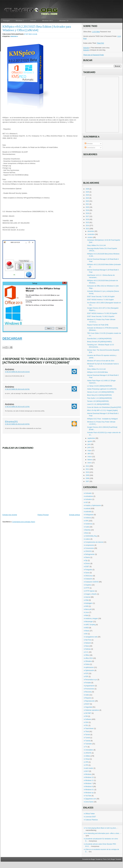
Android (33, 21)
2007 (87, 481)
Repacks (88, 698)
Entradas (89, 144)
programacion (90, 686)
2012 (87, 466)
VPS (87, 765)
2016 (87, 219)
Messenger (89, 622)
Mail (87, 615)
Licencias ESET (91, 817)
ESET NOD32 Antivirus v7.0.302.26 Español (102, 313)
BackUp (88, 530)
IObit (87, 600)
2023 (87, 198)
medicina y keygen (92, 619)
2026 (87, 189)
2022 (87, 201)
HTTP (87, 588)
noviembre (91, 234)
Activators (89, 499)
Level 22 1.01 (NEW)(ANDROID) (98, 404)
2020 (87, 207)
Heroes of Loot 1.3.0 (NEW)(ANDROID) (100, 392)
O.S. (87, 652)
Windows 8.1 (90, 790)
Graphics (88, 585)
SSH (87, 722)
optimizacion (90, 667)
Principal (6, 21)
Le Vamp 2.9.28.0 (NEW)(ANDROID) (100, 386)
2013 (87, 229)
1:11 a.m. (35, 34)
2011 (87, 469)
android (88, 509)
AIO (87, 502)
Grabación (89, 579)
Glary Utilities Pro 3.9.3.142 (96, 369)
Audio (87, 527)
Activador (88, 493)
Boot (87, 533)
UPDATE (88, 753)
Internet (88, 597)
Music (87, 631)
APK (87, 521)
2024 (87, 195)
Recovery (89, 692)
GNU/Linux (89, 576)
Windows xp (89, 793)
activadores (89, 496)
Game (87, 573)
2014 (87, 226)
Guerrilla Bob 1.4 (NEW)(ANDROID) (99, 339)
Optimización (90, 670)
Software (88, 719)
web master (89, 768)
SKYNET (88, 713)
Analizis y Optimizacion (93, 505)
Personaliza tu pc (91, 680)
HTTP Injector (90, 591)
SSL (87, 725)
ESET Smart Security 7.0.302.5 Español (101, 316)
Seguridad (89, 707)
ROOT (88, 704)
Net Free (88, 640)
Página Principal (43, 515)
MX (86, 634)
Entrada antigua (75, 515)
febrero (90, 460)
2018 (87, 213)
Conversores (90, 548)
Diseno (88, 557)
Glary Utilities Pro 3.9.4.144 (96, 245)
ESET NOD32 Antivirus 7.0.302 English (100, 300)
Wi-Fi (87, 771)
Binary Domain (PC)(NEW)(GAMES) (99, 342)
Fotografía (89, 570)
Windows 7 (20, 21)
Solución (86, 48)
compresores (90, 545)
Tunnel (88, 738)
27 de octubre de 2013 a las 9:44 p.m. (17, 424)
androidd (88, 512)
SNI (87, 716)
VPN (87, 762)
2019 (87, 210)
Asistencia (89, 524)
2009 (87, 475)
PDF (87, 677)
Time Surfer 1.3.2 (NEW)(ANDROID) (99, 398)
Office (87, 655)
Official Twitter (90, 814)
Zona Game (89, 802)
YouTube (88, 796)
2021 (87, 204)
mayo (89, 450)
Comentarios (90, 148)
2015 (87, 223)
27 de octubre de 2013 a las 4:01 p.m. (17, 389)
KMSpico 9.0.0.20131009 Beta (97, 372)
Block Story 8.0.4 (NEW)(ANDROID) (99, 395)
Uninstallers (89, 750)
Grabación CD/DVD (92, 582)
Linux (87, 612)
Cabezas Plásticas (92, 820)
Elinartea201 (11, 422)
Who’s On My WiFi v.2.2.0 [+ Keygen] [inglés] (102, 410)
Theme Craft (106, 859)
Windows (88, 774)
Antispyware (89, 515)
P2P (87, 673)
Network (88, 643)
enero (89, 463)
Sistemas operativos (92, 710)
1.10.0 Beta (96, 32)
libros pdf (88, 609)
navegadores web (91, 637)
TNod (87, 732)
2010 (87, 472)
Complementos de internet (94, 542)
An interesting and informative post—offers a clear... (103, 833)
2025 (87, 192)
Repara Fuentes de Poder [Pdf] (98, 325)
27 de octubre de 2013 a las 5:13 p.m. (17, 407)
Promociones (90, 689)
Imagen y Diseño (91, 594)
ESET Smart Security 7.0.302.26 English (101, 297)
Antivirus (88, 518)
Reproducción (90, 701)
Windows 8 (14, 36)
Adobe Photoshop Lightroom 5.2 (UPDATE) (102, 389)
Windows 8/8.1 (48, 21)
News (87, 646)
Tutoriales (89, 744)
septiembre (91, 438)
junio (89, 447)
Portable (88, 683)
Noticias (88, 649)
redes (87, 695)
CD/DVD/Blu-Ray (91, 536)
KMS (87, 606)
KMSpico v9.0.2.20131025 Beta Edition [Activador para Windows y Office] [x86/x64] (37, 28)
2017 (87, 216)
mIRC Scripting (90, 625)
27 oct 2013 (28, 34)
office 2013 (89, 658)
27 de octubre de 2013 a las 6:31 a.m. (17, 372)
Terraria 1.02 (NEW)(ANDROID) (98, 401)
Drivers (88, 564)
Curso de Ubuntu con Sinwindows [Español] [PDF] (104, 407)
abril (89, 454)
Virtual (87, 759)
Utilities (88, 756)
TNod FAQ (100, 43)
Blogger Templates (116, 859)
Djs (86, 560)
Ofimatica (89, 661)
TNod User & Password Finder (94, 55)
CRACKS (88, 551)
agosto (90, 441)
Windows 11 (89, 780)
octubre (90, 237)
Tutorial (88, 741)
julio (89, 444)
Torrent (88, 735)
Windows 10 (64, 21)
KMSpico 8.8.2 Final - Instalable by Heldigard (102, 419)
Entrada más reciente (10, 515)
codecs (88, 539)
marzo (90, 457)
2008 (87, 478)
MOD (87, 628)
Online (88, 664)
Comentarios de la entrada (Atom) (24, 522)
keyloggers (89, 603)
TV (86, 747)
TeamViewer (89, 728)
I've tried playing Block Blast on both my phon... (101, 828)
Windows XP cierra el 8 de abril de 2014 (101, 361)
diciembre (91, 231)
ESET (87, 567)
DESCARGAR (12, 338)
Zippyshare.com (91, 799)
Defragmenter (90, 554)
